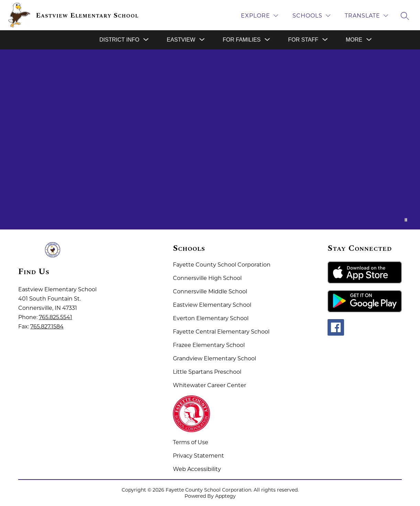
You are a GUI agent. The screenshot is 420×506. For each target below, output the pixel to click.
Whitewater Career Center (209, 385)
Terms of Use (191, 442)
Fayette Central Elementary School (221, 332)
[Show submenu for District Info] (119, 40)
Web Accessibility (197, 469)
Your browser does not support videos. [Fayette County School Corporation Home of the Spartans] (210, 139)
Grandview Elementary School (214, 358)
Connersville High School (207, 278)
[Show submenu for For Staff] (303, 40)
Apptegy (225, 496)
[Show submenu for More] (354, 40)
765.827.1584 (47, 327)
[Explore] (259, 16)
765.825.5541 (56, 317)
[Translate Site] (366, 16)
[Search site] (405, 16)
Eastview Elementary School (212, 305)
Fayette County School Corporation (222, 265)
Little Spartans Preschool (207, 372)
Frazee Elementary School (209, 345)
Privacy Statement (198, 456)
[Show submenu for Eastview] (181, 40)
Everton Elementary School (211, 318)
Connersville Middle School (210, 291)
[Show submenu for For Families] (242, 40)
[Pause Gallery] (406, 220)
